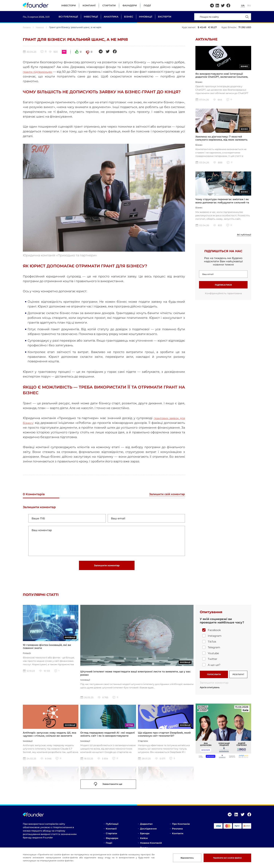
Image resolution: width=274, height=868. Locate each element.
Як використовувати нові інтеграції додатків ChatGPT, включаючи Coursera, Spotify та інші (222, 78)
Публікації (112, 829)
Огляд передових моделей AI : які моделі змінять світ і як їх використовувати (108, 739)
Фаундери (130, 5)
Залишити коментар (107, 570)
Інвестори (68, 5)
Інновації (146, 17)
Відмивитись (178, 858)
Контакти (178, 839)
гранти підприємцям (40, 72)
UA (243, 5)
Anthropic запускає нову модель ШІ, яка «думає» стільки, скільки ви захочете (50, 739)
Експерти (165, 17)
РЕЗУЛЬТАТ (238, 678)
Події (147, 5)
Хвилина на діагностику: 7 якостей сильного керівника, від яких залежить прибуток (221, 142)
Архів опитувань (210, 693)
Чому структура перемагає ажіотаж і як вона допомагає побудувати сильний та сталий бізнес (222, 206)
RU (249, 5)
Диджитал (146, 829)
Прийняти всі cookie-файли (223, 858)
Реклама (177, 834)
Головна (28, 27)
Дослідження (148, 834)
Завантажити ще (108, 789)
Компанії (89, 5)
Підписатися (223, 289)
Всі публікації (68, 17)
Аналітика (111, 17)
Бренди (145, 839)
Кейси (144, 843)
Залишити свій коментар (165, 494)
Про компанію (181, 829)
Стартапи (109, 5)
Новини (43, 27)
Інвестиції (91, 17)
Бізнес (129, 17)
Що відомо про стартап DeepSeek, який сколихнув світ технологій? (164, 739)
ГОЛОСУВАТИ (214, 678)
